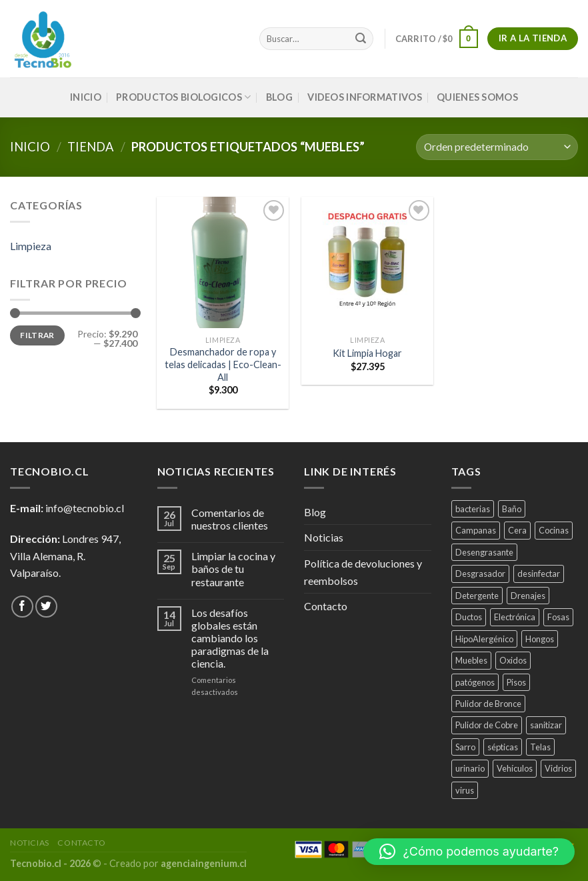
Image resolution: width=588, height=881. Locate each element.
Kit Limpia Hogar (367, 353)
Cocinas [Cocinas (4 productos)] (554, 530)
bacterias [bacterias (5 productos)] (473, 509)
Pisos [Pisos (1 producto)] (516, 682)
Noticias (324, 537)
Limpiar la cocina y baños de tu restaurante (233, 569)
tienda (91, 147)
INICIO (86, 97)
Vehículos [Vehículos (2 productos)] (515, 768)
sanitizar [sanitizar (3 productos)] (546, 725)
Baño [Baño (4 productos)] (512, 509)
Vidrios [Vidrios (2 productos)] (558, 768)
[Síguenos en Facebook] (22, 607)
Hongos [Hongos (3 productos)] (540, 639)
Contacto (326, 606)
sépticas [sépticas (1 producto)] (503, 747)
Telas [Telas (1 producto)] (540, 747)
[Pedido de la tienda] (497, 147)
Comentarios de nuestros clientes (230, 519)
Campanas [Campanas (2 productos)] (476, 530)
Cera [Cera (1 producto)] (517, 530)
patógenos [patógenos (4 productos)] (475, 682)
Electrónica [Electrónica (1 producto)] (515, 617)
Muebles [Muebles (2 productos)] (471, 660)
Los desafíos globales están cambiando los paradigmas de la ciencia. (230, 638)
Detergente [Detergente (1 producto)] (477, 596)
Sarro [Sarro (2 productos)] (465, 747)
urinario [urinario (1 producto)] (470, 768)
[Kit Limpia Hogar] (367, 263)
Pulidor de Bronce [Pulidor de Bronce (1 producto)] (488, 704)
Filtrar (37, 335)
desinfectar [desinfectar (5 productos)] (539, 574)
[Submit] (361, 39)
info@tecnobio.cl (85, 508)
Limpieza (31, 246)
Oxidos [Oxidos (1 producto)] (513, 660)
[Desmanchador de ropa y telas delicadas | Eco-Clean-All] (223, 263)
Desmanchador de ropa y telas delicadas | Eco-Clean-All (223, 364)
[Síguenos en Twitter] (46, 607)
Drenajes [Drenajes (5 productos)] (528, 596)
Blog (279, 97)
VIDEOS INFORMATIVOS (364, 97)
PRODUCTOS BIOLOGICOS (183, 97)
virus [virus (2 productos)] (465, 790)
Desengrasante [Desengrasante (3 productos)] (484, 552)
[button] (469, 852)
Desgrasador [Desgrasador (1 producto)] (480, 574)
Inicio (30, 147)
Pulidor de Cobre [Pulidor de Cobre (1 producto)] (487, 725)
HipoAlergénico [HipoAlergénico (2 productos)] (484, 639)
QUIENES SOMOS (477, 97)
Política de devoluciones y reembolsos (363, 572)
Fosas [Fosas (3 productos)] (558, 617)
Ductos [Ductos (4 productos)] (469, 617)
